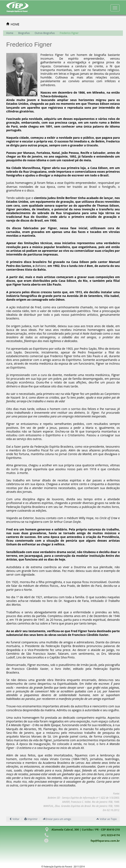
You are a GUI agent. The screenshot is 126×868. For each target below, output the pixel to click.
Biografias (24, 33)
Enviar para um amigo (57, 819)
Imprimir (31, 819)
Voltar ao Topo (107, 819)
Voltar (14, 819)
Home (10, 33)
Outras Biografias (45, 33)
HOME (15, 24)
